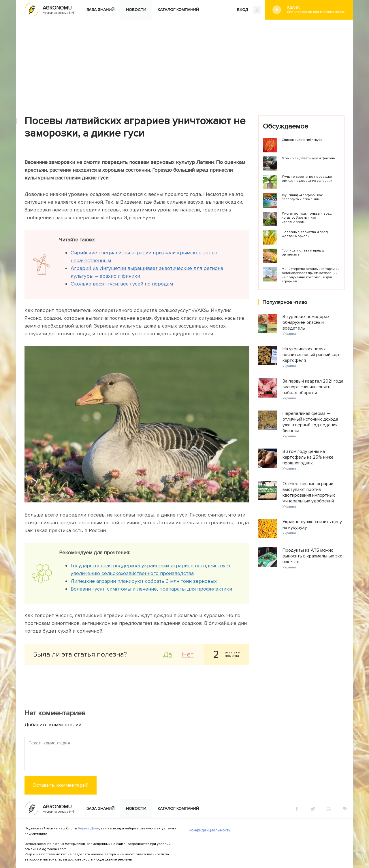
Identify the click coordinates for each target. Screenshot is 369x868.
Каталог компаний (178, 10)
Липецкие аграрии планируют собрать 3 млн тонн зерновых (144, 581)
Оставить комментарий (61, 785)
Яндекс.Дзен (89, 828)
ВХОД (249, 10)
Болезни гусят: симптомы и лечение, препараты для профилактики (151, 589)
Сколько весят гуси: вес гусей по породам (122, 284)
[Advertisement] (184, 63)
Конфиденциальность (210, 830)
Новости (136, 10)
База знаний (100, 10)
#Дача (316, 10)
